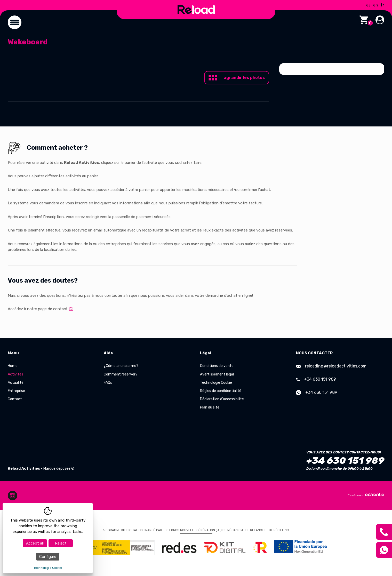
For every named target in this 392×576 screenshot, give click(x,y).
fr (382, 5)
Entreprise (16, 391)
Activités (15, 374)
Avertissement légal (217, 374)
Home (13, 366)
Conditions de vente (217, 366)
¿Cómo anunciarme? (121, 366)
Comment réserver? (121, 374)
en (375, 5)
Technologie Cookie (216, 383)
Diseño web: (366, 495)
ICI (71, 309)
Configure (48, 557)
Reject (61, 543)
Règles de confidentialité (221, 391)
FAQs (108, 383)
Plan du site (210, 407)
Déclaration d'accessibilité (222, 399)
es (368, 5)
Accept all (35, 543)
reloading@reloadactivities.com (331, 366)
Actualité (16, 383)
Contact (15, 399)
